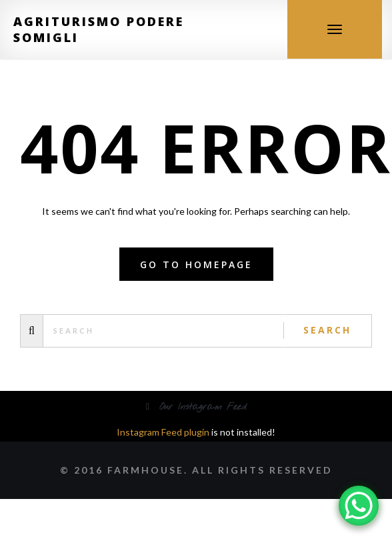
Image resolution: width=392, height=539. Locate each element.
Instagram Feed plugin (163, 432)
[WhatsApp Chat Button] (359, 506)
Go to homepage (196, 264)
